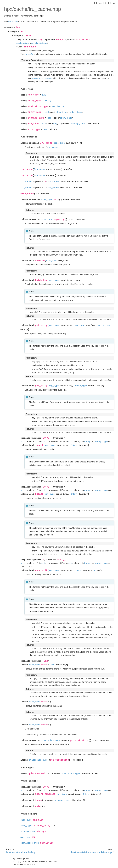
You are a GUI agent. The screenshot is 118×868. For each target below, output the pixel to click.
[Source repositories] (95, 3)
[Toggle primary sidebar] (4, 3)
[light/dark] (109, 3)
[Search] (114, 3)
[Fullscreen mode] (105, 3)
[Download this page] (100, 3)
